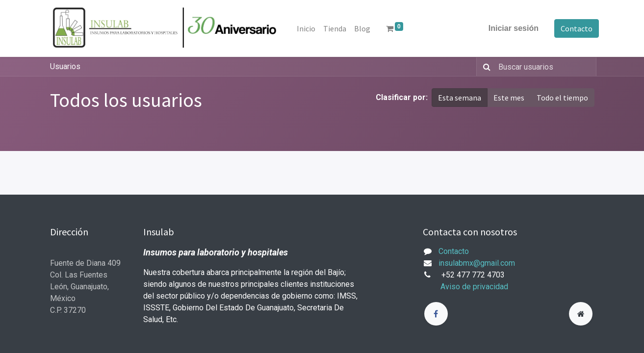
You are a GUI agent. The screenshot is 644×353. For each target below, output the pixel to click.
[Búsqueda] (485, 67)
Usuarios (65, 66)
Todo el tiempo (562, 98)
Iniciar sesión (509, 28)
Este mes (509, 98)
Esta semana (460, 98)
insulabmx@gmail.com (477, 263)
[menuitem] (311, 28)
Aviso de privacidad (474, 287)
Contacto (572, 28)
